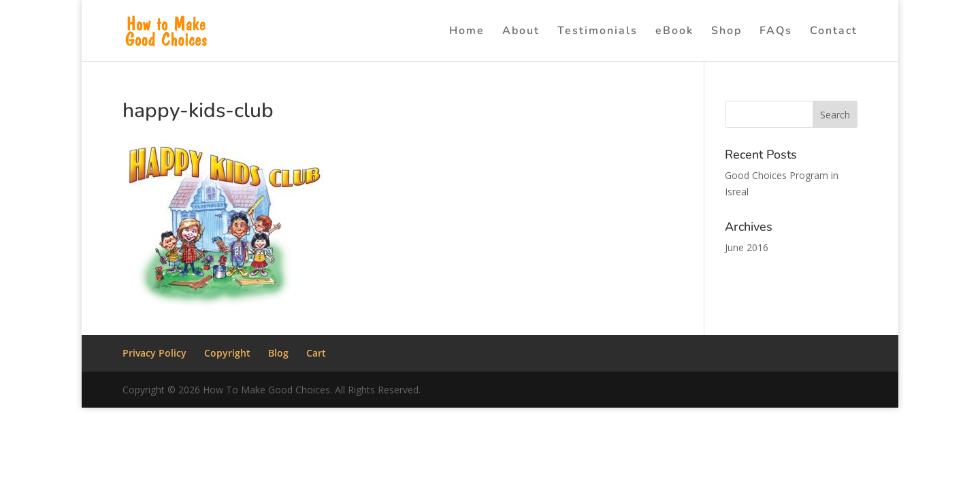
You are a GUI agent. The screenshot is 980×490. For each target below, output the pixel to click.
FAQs (776, 32)
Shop (726, 32)
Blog (278, 353)
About (521, 32)
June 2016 (747, 247)
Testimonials (598, 32)
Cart (316, 353)
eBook (674, 32)
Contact (834, 32)
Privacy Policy (154, 353)
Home (467, 32)
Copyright (227, 353)
